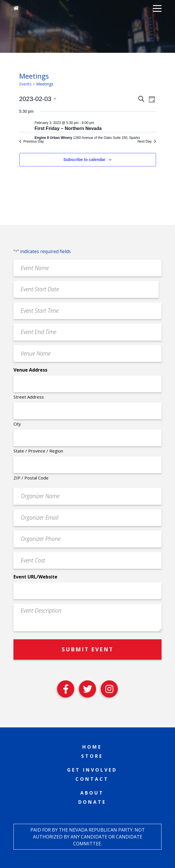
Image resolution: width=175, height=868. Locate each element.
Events (25, 84)
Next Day (147, 141)
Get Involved (92, 770)
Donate (92, 802)
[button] (157, 8)
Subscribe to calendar (84, 160)
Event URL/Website (35, 577)
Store (92, 756)
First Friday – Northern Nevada (68, 128)
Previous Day (32, 141)
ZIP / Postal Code (31, 478)
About (92, 793)
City (17, 424)
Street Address (29, 397)
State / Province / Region (38, 451)
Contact (92, 779)
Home (92, 747)
